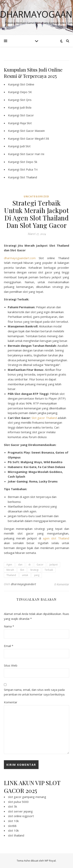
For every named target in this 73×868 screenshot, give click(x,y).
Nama (9, 626)
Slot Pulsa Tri (29, 169)
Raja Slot (26, 123)
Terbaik (49, 570)
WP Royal (50, 861)
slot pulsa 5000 (18, 802)
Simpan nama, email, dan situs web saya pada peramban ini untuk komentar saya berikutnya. (34, 692)
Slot (22, 570)
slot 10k (13, 821)
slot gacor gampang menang (27, 797)
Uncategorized (36, 196)
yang (37, 575)
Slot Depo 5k (29, 162)
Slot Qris (26, 100)
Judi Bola (26, 107)
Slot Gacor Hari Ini (32, 154)
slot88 (12, 826)
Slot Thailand (29, 177)
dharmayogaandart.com (20, 258)
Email (9, 646)
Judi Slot (25, 146)
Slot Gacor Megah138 (35, 138)
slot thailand (16, 835)
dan (20, 565)
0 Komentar (62, 584)
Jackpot (54, 565)
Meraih (10, 570)
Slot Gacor (27, 115)
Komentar (11, 702)
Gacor (40, 565)
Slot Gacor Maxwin (32, 131)
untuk (25, 575)
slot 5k (12, 806)
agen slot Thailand (56, 538)
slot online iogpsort (21, 816)
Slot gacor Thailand (44, 418)
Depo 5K (26, 92)
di (29, 565)
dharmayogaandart (24, 584)
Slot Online (27, 84)
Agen (9, 565)
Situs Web (11, 665)
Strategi (34, 570)
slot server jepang (20, 811)
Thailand (11, 575)
